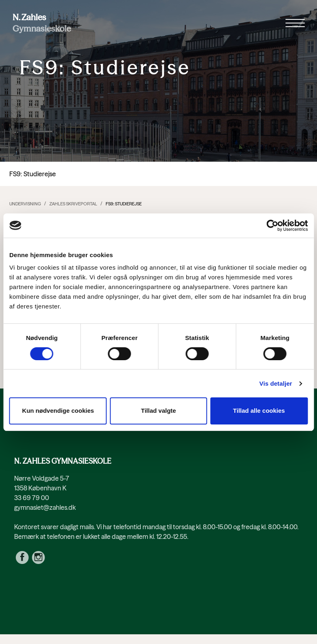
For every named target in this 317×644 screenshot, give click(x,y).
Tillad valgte (158, 411)
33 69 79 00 (32, 498)
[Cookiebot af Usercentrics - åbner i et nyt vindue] (272, 226)
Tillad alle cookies (259, 411)
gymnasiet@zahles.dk (45, 507)
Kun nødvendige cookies (58, 411)
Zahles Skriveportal (73, 204)
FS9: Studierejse (124, 204)
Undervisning (25, 204)
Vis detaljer (276, 383)
